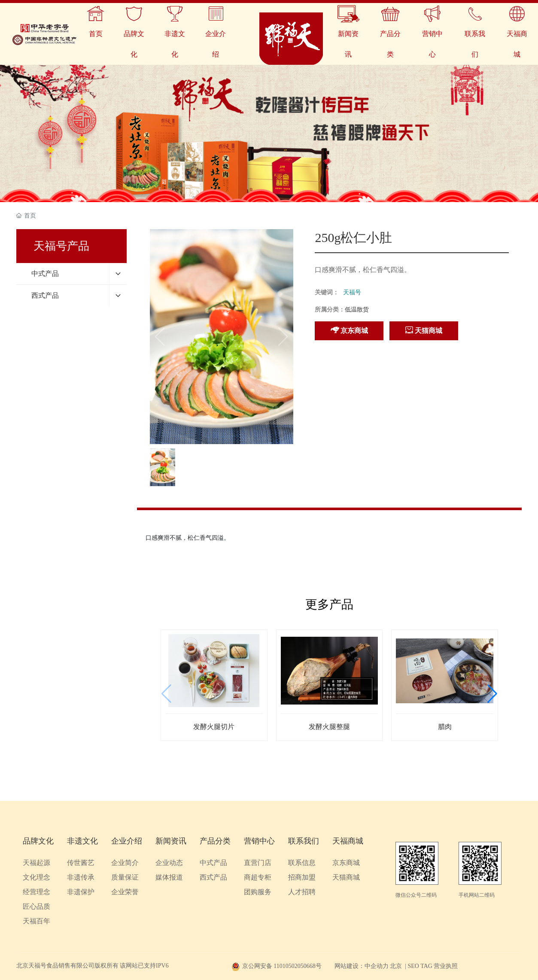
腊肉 (445, 727)
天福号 (352, 292)
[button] (492, 694)
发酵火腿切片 (214, 727)
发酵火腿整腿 (329, 727)
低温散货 (357, 310)
